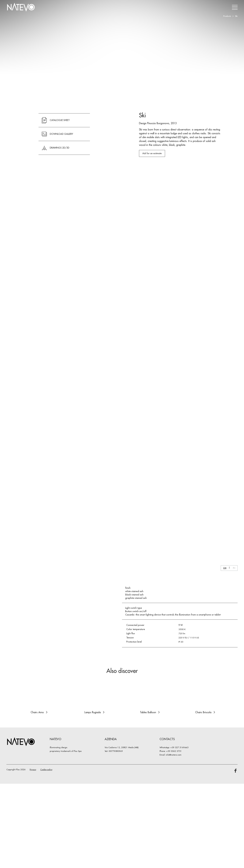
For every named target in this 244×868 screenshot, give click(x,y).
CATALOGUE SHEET (56, 160)
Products (227, 16)
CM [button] (225, 787)
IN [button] (234, 787)
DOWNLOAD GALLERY (57, 174)
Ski (236, 16)
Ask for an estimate (152, 193)
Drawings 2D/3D (56, 188)
